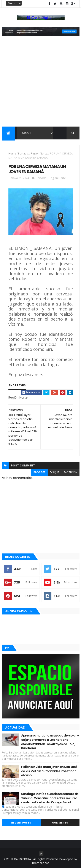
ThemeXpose (41, 863)
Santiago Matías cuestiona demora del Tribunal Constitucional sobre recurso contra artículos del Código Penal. (50, 798)
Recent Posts (21, 823)
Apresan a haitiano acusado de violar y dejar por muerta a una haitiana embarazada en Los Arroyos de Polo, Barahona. (50, 742)
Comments (60, 823)
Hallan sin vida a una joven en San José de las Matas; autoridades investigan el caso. (49, 771)
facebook (71, 472)
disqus (55, 472)
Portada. (23, 154)
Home (12, 154)
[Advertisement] (40, 84)
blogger (40, 472)
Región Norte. (39, 154)
